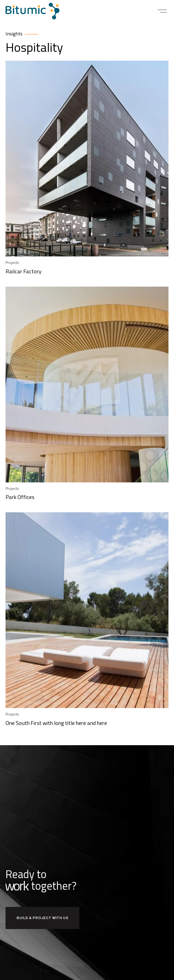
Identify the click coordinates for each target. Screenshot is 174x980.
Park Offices (20, 497)
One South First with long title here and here (56, 723)
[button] (162, 11)
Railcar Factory (24, 271)
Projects (12, 262)
